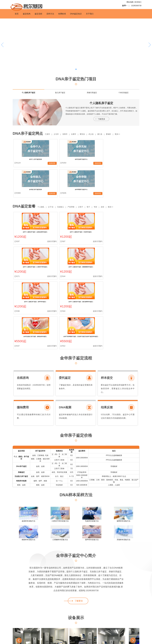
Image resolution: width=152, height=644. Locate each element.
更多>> (126, 134)
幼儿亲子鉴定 (132, 630)
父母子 (85, 178)
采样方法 (50, 14)
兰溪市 (48, 134)
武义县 (97, 134)
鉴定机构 (27, 14)
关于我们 (90, 14)
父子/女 (52, 178)
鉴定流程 (38, 14)
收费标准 (62, 14)
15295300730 (136, 6)
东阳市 (67, 134)
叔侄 (110, 178)
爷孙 (102, 178)
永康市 (77, 134)
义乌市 (58, 134)
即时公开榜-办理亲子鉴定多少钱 (127, 636)
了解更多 (101, 119)
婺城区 (116, 134)
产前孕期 (75, 178)
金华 (124, 6)
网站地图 (130, 2)
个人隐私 (41, 178)
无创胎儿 (63, 178)
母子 (94, 178)
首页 (17, 14)
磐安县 (87, 134)
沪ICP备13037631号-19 (90, 641)
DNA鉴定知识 (76, 14)
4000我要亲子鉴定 (122, 630)
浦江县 (107, 134)
